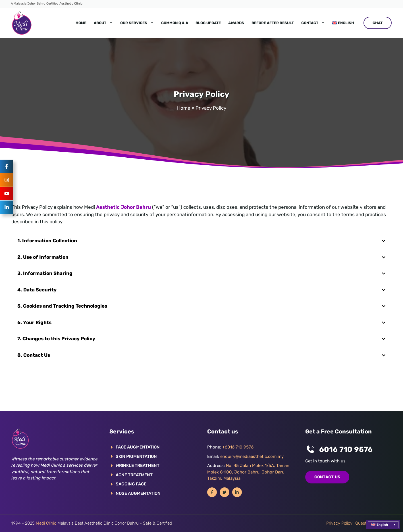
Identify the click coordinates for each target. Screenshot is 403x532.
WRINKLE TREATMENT (138, 466)
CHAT (378, 23)
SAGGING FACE (131, 484)
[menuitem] (343, 23)
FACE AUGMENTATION (138, 447)
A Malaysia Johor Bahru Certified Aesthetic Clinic (47, 4)
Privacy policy (339, 523)
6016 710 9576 (346, 449)
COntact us (327, 477)
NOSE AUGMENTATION (138, 493)
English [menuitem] (382, 525)
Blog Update (208, 23)
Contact (315, 23)
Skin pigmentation (136, 456)
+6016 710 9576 (238, 447)
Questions (365, 523)
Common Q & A (175, 23)
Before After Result (273, 23)
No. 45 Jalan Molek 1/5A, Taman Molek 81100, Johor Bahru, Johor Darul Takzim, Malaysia (248, 472)
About (105, 23)
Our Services (139, 23)
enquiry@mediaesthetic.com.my (252, 456)
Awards (236, 23)
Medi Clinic (46, 523)
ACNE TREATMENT (134, 475)
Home (81, 23)
